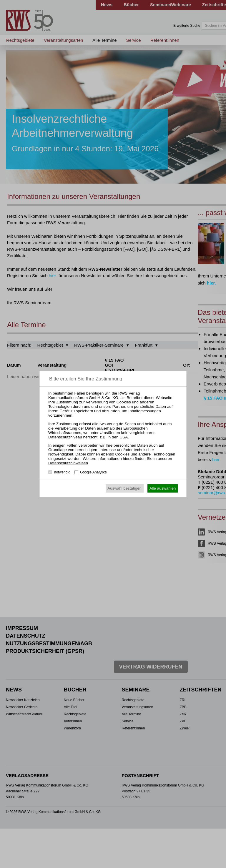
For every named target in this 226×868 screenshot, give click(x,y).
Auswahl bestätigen (124, 488)
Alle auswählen (163, 488)
